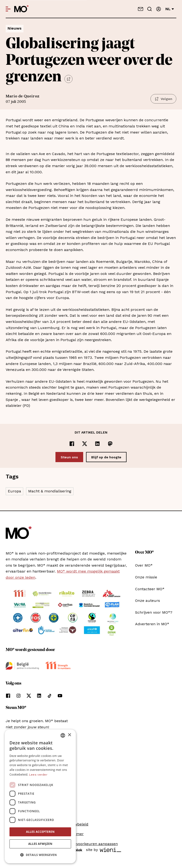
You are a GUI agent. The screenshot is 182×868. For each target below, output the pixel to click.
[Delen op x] (85, 444)
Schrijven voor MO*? (154, 612)
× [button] (69, 735)
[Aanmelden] (159, 9)
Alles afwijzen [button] (40, 844)
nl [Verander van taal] (170, 9)
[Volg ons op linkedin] (39, 696)
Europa (14, 491)
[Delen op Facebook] (72, 444)
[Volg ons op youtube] (60, 696)
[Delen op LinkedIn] (97, 444)
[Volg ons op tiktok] (50, 696)
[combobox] (63, 735)
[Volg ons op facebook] (8, 696)
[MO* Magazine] (21, 9)
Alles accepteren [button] (40, 832)
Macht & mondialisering (50, 491)
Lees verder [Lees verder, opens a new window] (38, 775)
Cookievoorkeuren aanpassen (91, 844)
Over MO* (144, 565)
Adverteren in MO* (152, 624)
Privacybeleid (76, 824)
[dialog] (40, 796)
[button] (40, 855)
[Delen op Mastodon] (110, 444)
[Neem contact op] (141, 9)
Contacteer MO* (150, 589)
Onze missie (146, 577)
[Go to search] (150, 9)
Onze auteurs (148, 601)
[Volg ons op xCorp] (29, 696)
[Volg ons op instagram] (18, 696)
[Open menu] (8, 9)
